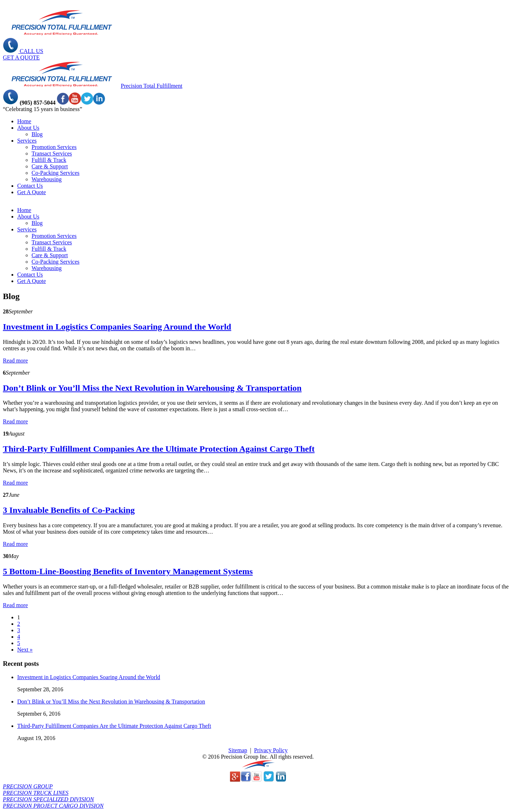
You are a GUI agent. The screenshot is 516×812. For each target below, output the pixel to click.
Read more (15, 361)
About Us (28, 128)
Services (27, 141)
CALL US (23, 51)
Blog (37, 134)
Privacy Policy (271, 750)
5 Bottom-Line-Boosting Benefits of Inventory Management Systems (128, 571)
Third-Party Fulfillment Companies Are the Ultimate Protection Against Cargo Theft (159, 449)
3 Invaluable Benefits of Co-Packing (69, 510)
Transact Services (52, 153)
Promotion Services (54, 147)
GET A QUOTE (21, 57)
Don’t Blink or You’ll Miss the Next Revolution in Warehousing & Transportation (152, 388)
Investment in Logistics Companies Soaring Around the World (117, 327)
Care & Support (50, 166)
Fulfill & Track (49, 160)
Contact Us (30, 186)
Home (24, 121)
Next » (25, 650)
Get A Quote (32, 192)
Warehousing (47, 179)
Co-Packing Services (56, 173)
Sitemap (238, 750)
